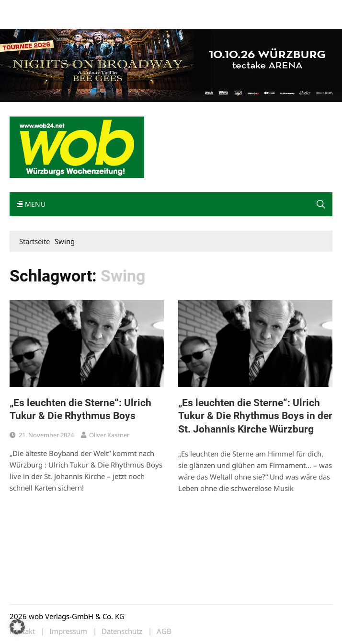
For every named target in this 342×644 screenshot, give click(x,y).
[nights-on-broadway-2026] (171, 65)
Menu (31, 204)
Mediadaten (27, 9)
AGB (164, 631)
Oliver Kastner (109, 435)
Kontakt (119, 9)
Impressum (26, 20)
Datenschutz (122, 631)
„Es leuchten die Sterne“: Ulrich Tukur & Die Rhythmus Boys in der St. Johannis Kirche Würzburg (255, 416)
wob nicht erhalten (76, 9)
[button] (321, 204)
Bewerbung (63, 20)
